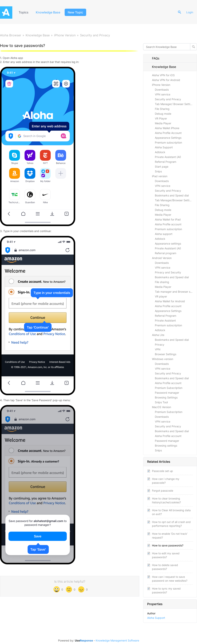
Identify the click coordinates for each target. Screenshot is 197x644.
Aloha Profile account (168, 224)
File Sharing (162, 109)
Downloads (162, 90)
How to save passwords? (168, 545)
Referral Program (166, 162)
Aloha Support (164, 147)
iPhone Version (65, 35)
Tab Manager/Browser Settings (174, 200)
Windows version (163, 359)
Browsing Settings (166, 397)
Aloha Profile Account (168, 133)
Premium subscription (168, 142)
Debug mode (163, 114)
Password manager (167, 393)
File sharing (162, 282)
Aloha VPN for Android (166, 80)
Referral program (166, 253)
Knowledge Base (48, 12)
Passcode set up (162, 471)
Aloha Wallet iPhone (167, 128)
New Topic (75, 12)
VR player (161, 296)
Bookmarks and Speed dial (172, 195)
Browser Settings (166, 354)
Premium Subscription (169, 388)
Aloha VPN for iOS (163, 75)
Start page (162, 167)
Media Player (163, 123)
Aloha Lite (158, 335)
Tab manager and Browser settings (176, 292)
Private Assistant (165, 320)
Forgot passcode (163, 491)
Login (190, 12)
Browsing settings (166, 446)
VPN (158, 349)
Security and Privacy (95, 35)
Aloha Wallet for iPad (168, 219)
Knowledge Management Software (117, 641)
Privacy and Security (168, 272)
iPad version (160, 176)
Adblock (160, 152)
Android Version (162, 258)
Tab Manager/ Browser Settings (175, 104)
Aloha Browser (11, 35)
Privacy (160, 345)
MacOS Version (162, 407)
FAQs (153, 58)
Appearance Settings (168, 138)
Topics (24, 12)
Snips (158, 171)
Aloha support (164, 234)
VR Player (161, 118)
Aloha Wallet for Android (170, 301)
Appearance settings (168, 243)
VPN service (163, 94)
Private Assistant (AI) (168, 157)
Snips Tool (161, 402)
